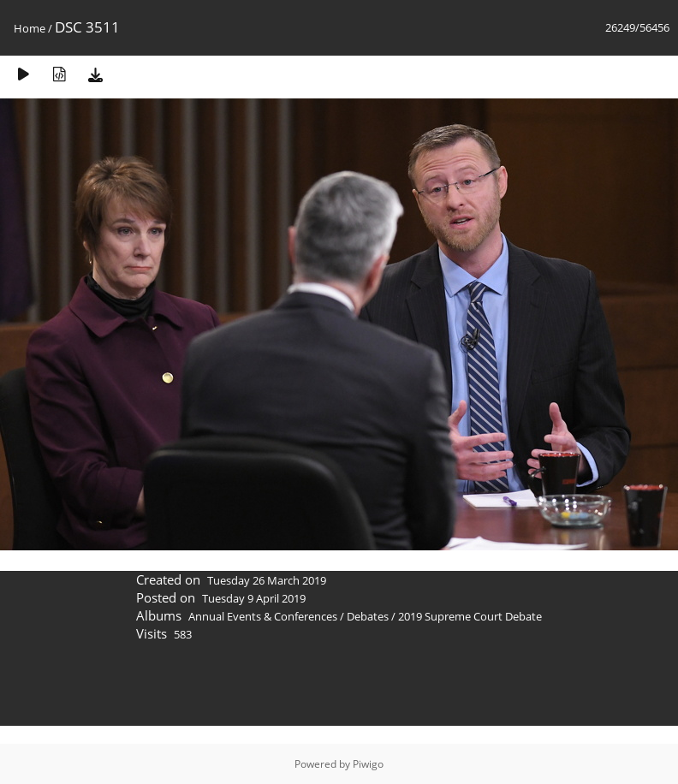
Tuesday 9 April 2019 (254, 598)
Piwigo (368, 764)
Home (30, 28)
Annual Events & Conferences (263, 616)
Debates (368, 616)
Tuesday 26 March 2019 (267, 580)
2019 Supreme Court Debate (470, 616)
